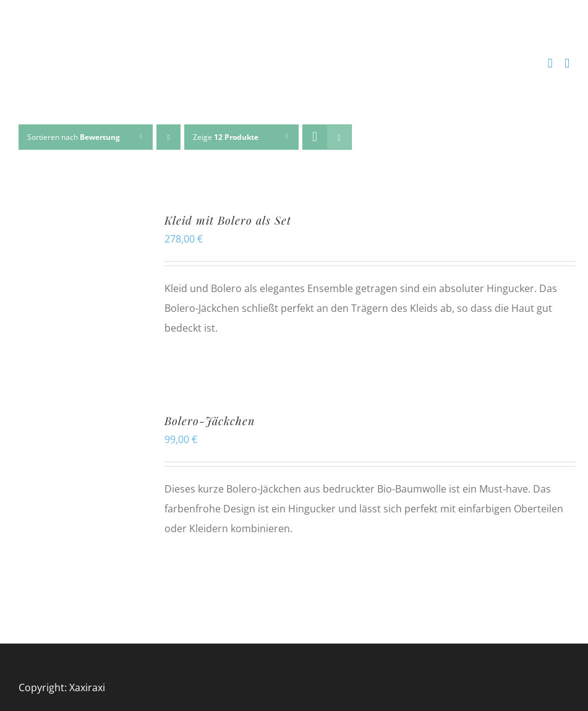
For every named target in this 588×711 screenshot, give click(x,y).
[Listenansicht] (339, 137)
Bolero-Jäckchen (210, 421)
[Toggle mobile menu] (567, 63)
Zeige (226, 137)
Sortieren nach (74, 137)
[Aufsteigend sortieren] (168, 137)
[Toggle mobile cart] (550, 63)
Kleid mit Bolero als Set (228, 220)
